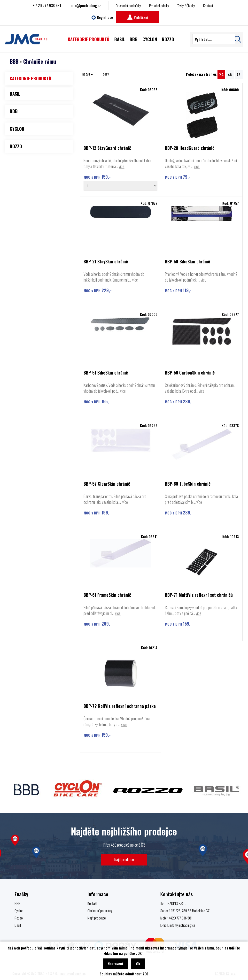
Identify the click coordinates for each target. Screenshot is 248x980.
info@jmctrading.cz (86, 6)
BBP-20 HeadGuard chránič (190, 148)
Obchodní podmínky (128, 6)
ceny (106, 74)
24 (221, 74)
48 (230, 75)
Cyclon (19, 911)
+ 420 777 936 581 (47, 6)
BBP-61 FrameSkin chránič (107, 595)
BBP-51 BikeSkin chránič (106, 373)
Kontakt (208, 6)
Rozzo (19, 918)
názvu (88, 74)
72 (238, 75)
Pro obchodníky (159, 6)
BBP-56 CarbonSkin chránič (190, 373)
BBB (14, 61)
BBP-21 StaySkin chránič (106, 262)
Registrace (102, 17)
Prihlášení (138, 17)
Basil (18, 925)
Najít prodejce (124, 859)
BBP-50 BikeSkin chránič (187, 262)
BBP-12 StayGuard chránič (107, 148)
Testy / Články (186, 6)
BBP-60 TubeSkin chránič (188, 484)
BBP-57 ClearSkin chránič (107, 484)
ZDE (146, 974)
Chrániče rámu (40, 61)
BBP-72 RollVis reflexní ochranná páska (120, 706)
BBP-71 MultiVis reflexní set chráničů (199, 595)
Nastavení (115, 964)
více (121, 166)
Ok (138, 964)
